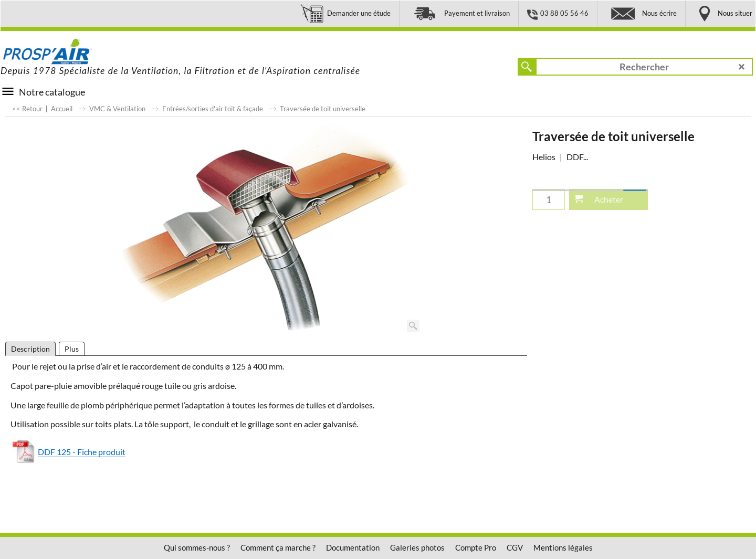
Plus (72, 349)
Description (30, 349)
